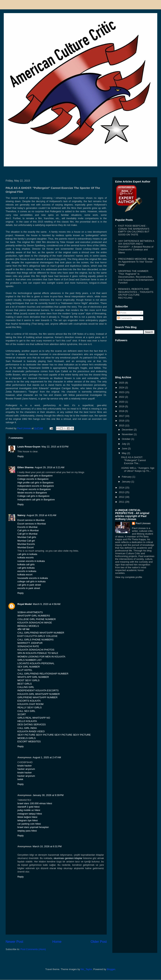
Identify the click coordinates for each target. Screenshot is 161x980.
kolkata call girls (26, 564)
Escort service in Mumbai (31, 520)
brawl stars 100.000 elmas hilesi (35, 803)
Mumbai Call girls (27, 537)
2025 (122, 383)
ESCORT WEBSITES (29, 741)
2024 (122, 388)
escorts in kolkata (27, 571)
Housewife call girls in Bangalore (35, 476)
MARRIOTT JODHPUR (30, 643)
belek (20, 779)
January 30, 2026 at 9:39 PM (48, 795)
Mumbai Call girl (26, 541)
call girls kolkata (26, 568)
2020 (122, 402)
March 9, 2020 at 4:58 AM (47, 604)
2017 (122, 416)
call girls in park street (29, 585)
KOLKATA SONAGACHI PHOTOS (36, 650)
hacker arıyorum (26, 769)
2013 (122, 492)
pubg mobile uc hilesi (29, 810)
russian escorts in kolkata (31, 561)
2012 (122, 497)
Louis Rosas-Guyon (29, 447)
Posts (122, 313)
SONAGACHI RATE (28, 646)
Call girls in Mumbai (28, 530)
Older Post (99, 942)
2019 (122, 406)
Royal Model (25, 604)
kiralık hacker (25, 766)
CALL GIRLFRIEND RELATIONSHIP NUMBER (43, 674)
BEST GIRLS (25, 684)
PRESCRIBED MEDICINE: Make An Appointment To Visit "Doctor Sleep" (136, 262)
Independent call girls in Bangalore (36, 500)
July (124, 444)
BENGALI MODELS (28, 626)
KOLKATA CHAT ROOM (30, 704)
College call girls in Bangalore (33, 496)
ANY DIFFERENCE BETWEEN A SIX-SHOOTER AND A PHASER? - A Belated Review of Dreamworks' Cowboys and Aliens (136, 247)
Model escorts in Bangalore (32, 493)
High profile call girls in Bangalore (35, 483)
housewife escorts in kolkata (33, 578)
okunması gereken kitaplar (68, 858)
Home (57, 942)
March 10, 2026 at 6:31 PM (47, 846)
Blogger (111, 969)
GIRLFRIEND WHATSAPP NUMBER (37, 697)
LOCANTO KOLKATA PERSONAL (36, 663)
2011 (122, 502)
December (128, 430)
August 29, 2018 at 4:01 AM (41, 515)
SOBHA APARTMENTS (30, 612)
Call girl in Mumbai (27, 534)
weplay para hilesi (27, 831)
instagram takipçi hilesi (30, 814)
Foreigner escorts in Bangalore (34, 489)
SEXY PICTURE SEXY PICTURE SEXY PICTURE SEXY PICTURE (54, 735)
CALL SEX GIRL (26, 711)
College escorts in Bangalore (33, 479)
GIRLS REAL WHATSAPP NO (34, 718)
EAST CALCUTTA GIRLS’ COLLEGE (37, 636)
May (124, 453)
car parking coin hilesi (29, 824)
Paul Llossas (143, 523)
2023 (122, 392)
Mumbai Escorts (26, 544)
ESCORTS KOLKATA (29, 701)
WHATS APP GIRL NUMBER (33, 677)
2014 (122, 488)
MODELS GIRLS (27, 738)
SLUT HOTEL (25, 670)
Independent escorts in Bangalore (36, 486)
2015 (122, 425)
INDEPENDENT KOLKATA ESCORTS (38, 690)
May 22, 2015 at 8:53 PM (55, 447)
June (125, 448)
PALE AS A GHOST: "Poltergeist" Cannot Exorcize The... (133, 460)
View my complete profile (129, 577)
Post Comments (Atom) (33, 949)
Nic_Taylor (86, 969)
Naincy (21, 515)
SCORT (22, 714)
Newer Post (14, 942)
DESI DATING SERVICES (32, 724)
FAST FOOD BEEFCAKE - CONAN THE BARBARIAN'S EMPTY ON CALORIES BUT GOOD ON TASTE (134, 230)
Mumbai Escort (26, 547)
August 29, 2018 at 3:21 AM (50, 467)
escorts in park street (29, 588)
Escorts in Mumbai (27, 527)
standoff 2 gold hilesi (28, 807)
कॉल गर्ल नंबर (23, 629)
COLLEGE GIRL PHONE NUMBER (37, 619)
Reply (20, 456)
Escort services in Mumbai (32, 524)
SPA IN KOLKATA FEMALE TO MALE (38, 653)
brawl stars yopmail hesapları (33, 827)
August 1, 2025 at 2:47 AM (47, 757)
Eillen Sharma (25, 467)
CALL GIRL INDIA (27, 728)
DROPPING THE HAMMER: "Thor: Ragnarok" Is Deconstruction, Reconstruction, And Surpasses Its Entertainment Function (136, 277)
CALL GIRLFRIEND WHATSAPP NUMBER (41, 633)
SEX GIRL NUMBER (29, 667)
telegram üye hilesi (28, 820)
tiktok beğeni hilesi (27, 817)
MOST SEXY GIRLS (28, 680)
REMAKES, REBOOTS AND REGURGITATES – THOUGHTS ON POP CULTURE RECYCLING (136, 293)
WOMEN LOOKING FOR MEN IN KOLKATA (41, 657)
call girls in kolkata (27, 554)
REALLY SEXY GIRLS (29, 707)
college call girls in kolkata (31, 581)
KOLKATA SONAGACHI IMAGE (35, 623)
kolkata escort (25, 575)
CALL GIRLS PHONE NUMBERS (35, 640)
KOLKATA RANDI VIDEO (31, 731)
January (127, 482)
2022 (122, 397)
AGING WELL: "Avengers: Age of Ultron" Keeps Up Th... (138, 469)
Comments (125, 318)
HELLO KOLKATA (27, 721)
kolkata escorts (26, 558)
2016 (122, 421)
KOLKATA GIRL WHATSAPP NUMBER (39, 694)
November (128, 434)
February (127, 477)
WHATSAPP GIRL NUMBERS (34, 616)
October (127, 439)
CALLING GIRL (26, 687)
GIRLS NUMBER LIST (30, 660)
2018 (122, 411)
